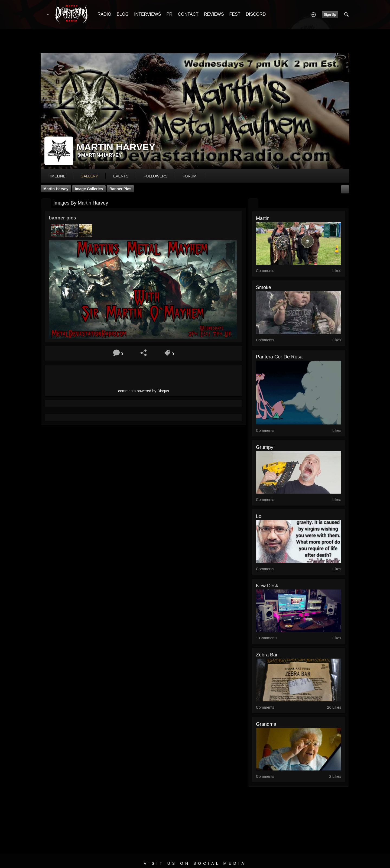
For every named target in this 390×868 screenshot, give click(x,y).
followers (155, 176)
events (121, 176)
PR (169, 14)
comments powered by (144, 391)
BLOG (123, 14)
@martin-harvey (99, 155)
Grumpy (265, 447)
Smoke (264, 287)
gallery (89, 176)
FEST (235, 14)
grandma (266, 724)
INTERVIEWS (147, 14)
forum (189, 176)
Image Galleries (89, 189)
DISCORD (256, 14)
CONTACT (188, 14)
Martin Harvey (56, 189)
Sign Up (330, 15)
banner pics (120, 189)
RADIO (104, 14)
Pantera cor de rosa (279, 357)
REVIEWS (214, 14)
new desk (267, 586)
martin (263, 218)
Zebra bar (267, 655)
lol (259, 516)
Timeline (57, 176)
